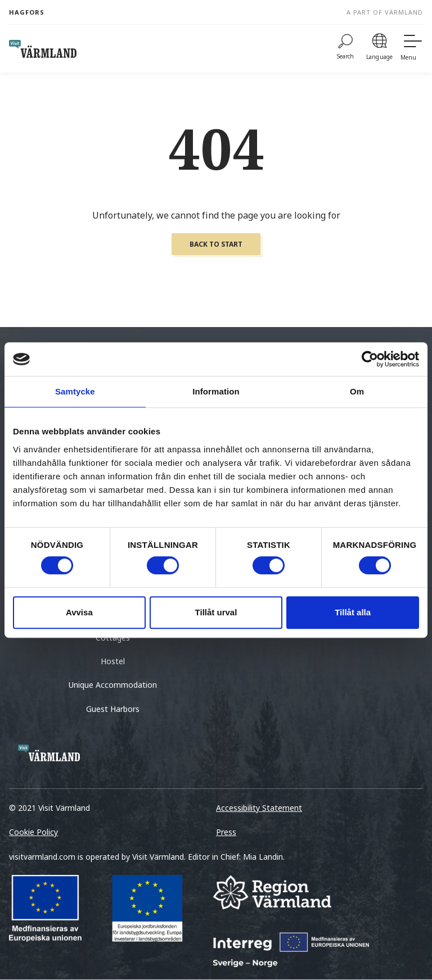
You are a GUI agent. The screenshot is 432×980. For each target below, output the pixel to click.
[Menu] (412, 49)
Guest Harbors (113, 709)
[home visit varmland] (43, 49)
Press (226, 832)
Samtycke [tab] (75, 391)
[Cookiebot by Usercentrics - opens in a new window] (370, 359)
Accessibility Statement (259, 808)
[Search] (346, 49)
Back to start (216, 244)
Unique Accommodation (113, 685)
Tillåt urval (216, 612)
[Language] (379, 49)
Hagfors (27, 12)
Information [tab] (216, 391)
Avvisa (79, 612)
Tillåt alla (353, 612)
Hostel (113, 661)
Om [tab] (357, 391)
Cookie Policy (33, 832)
